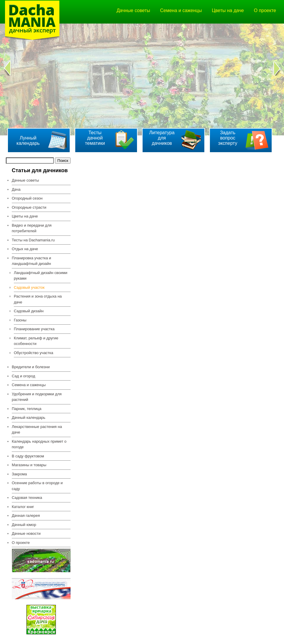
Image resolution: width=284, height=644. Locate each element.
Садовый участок (29, 287)
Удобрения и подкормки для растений (37, 397)
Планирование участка (34, 329)
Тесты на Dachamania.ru (33, 240)
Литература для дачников (162, 138)
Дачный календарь (29, 418)
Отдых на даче (25, 249)
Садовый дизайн (29, 311)
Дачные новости (26, 533)
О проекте (265, 10)
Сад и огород (24, 376)
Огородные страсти (29, 207)
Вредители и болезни (31, 367)
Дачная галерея (26, 516)
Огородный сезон (27, 198)
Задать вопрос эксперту (228, 138)
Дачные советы (133, 10)
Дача (16, 189)
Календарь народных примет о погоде (39, 444)
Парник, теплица (27, 409)
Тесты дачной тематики (95, 138)
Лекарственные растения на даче (37, 430)
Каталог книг (23, 507)
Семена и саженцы (181, 10)
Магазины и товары (29, 465)
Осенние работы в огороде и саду (37, 486)
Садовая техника (27, 498)
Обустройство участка (34, 353)
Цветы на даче (228, 10)
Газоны (20, 320)
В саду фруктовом (28, 456)
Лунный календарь (28, 141)
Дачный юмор (24, 525)
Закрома (19, 474)
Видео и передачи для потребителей (32, 228)
